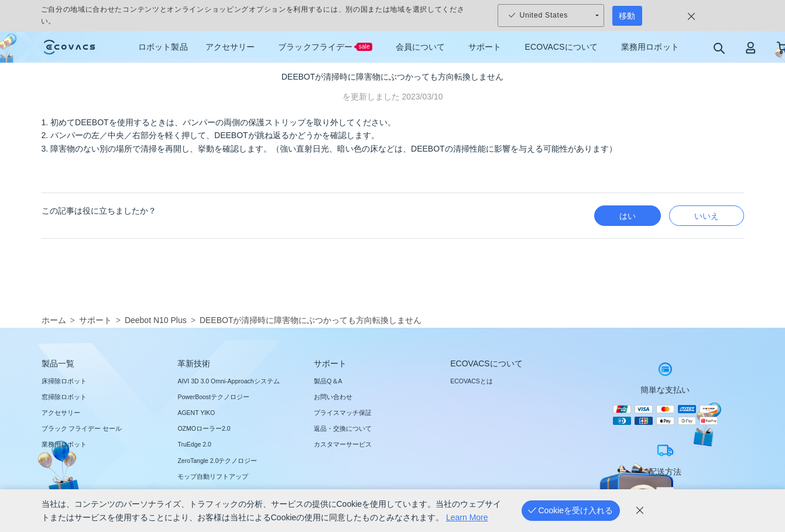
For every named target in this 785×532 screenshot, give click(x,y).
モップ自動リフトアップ (213, 476)
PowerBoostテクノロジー (213, 397)
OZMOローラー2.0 (204, 428)
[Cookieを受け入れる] (571, 511)
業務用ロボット (64, 444)
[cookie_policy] (640, 510)
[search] (719, 48)
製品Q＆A (328, 381)
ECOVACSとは (472, 381)
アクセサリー (61, 413)
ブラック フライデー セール (82, 428)
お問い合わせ (333, 397)
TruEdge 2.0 (194, 444)
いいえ (707, 216)
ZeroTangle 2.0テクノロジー (217, 461)
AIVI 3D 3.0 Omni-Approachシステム (228, 381)
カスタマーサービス (343, 444)
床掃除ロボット (64, 381)
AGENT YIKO (196, 413)
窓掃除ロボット (64, 397)
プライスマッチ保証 (343, 413)
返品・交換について (343, 428)
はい (628, 216)
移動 (627, 16)
